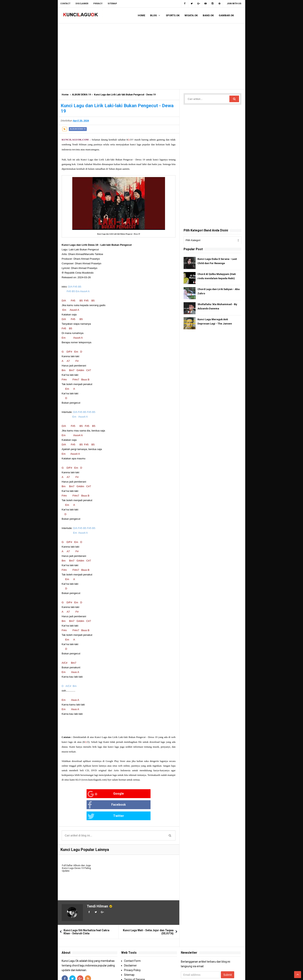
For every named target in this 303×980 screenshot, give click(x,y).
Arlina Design (223, 974)
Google (74, 794)
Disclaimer (130, 943)
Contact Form (132, 939)
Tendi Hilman (97, 884)
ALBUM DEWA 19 (81, 95)
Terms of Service (134, 957)
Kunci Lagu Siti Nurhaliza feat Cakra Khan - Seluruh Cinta (86, 910)
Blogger (237, 974)
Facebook (113, 794)
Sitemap (129, 953)
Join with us (234, 4)
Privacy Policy (132, 948)
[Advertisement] (151, 56)
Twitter (151, 794)
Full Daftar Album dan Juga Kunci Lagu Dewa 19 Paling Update (76, 847)
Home (65, 95)
